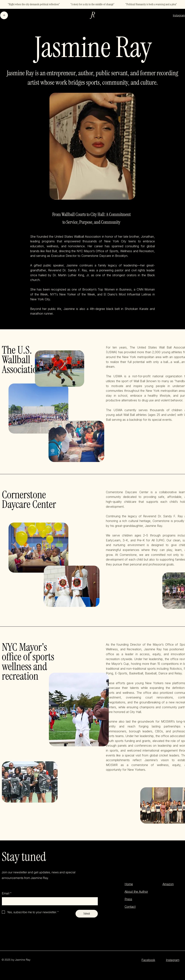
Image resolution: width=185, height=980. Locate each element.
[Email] (49, 901)
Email (7, 893)
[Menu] (4, 15)
